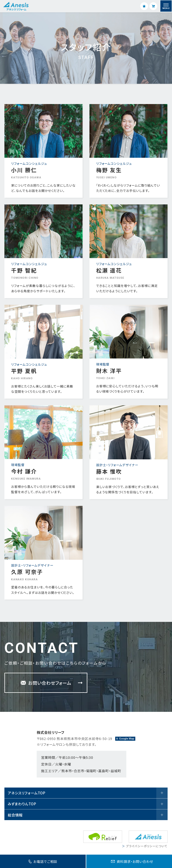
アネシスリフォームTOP (88, 793)
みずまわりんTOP (88, 804)
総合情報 (88, 815)
